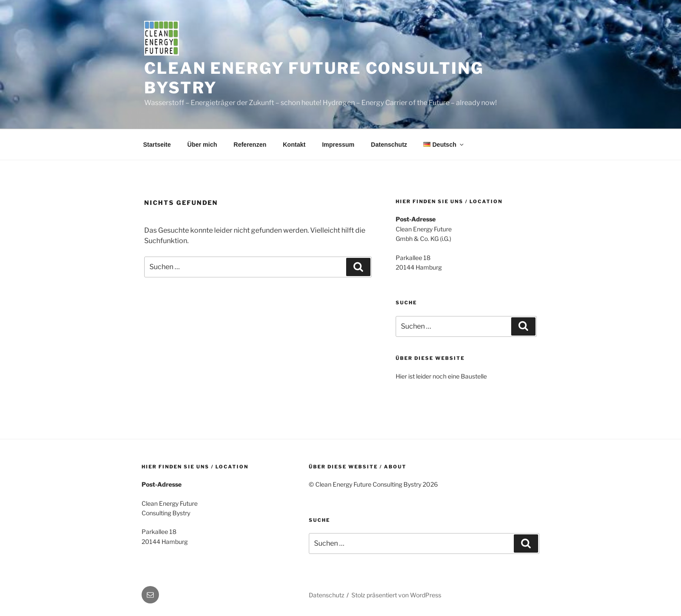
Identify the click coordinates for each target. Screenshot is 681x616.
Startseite (157, 145)
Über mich (202, 145)
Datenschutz (389, 145)
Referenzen (250, 145)
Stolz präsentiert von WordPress (396, 595)
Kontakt (294, 145)
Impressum (338, 145)
